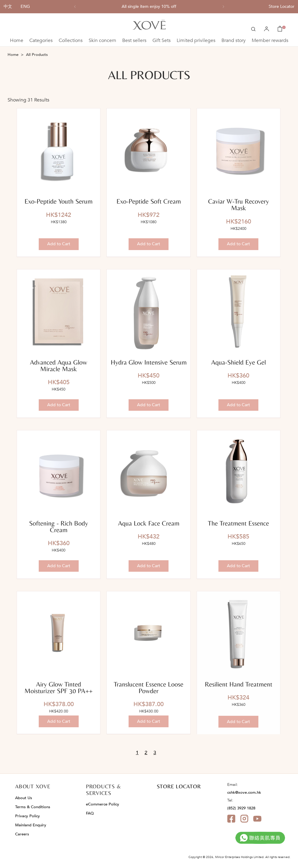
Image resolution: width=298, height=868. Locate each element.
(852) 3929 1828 (241, 808)
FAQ (90, 813)
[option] (149, 7)
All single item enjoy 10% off (149, 7)
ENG (25, 6)
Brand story (234, 40)
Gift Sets (162, 40)
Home (17, 40)
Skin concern (102, 40)
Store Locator (282, 6)
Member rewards (270, 40)
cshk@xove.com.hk (244, 792)
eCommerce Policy (103, 804)
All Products (37, 55)
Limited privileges (196, 40)
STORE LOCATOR (179, 786)
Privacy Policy (28, 816)
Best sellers (134, 40)
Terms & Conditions (33, 807)
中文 (8, 6)
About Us (24, 798)
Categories (41, 40)
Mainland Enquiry (31, 825)
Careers (22, 834)
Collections (71, 40)
